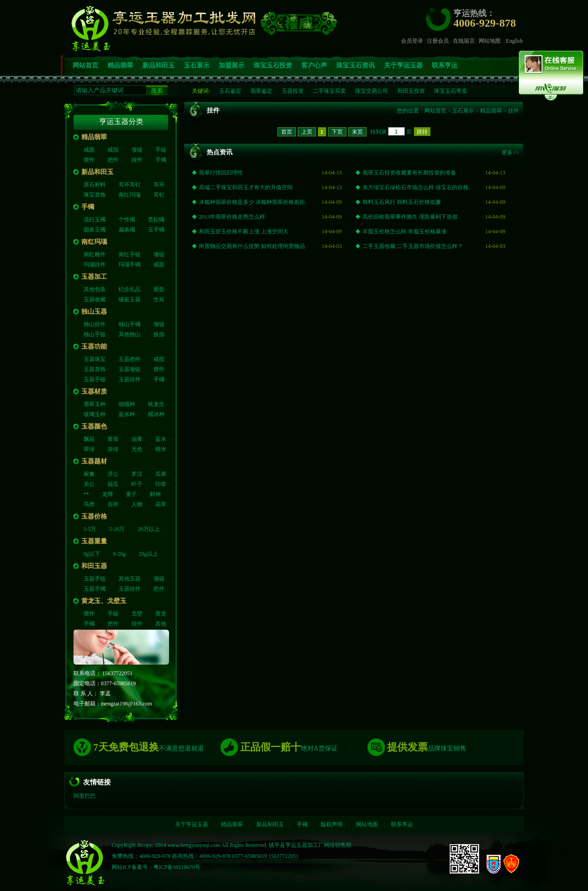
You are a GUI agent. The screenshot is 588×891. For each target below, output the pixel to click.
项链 (137, 150)
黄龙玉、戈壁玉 (104, 601)
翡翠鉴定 (261, 91)
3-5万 (90, 529)
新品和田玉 (158, 65)
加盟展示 (232, 65)
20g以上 (148, 554)
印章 (161, 484)
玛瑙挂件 (95, 265)
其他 (161, 624)
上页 (307, 132)
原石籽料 (95, 185)
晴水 (161, 449)
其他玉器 (130, 579)
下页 (337, 132)
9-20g (119, 554)
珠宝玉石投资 (273, 65)
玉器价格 (94, 516)
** (86, 494)
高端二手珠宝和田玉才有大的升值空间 (246, 187)
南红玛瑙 (130, 195)
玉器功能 (94, 347)
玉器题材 (94, 461)
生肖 (159, 299)
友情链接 (97, 782)
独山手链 (95, 334)
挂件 (137, 160)
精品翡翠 (120, 65)
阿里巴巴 (85, 796)
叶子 (137, 484)
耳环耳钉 (130, 185)
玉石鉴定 (230, 91)
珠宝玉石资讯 (356, 65)
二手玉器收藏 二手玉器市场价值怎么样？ (413, 246)
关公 (89, 484)
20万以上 (149, 529)
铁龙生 (156, 404)
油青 (137, 439)
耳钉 (159, 195)
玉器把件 (130, 359)
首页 (287, 132)
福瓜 (113, 484)
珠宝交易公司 (372, 91)
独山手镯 (130, 324)
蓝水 (161, 439)
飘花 (89, 439)
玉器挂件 (130, 379)
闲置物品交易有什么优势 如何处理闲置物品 (252, 246)
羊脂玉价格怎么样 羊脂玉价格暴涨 (404, 231)
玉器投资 (293, 91)
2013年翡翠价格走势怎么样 (232, 217)
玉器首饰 (95, 369)
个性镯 (127, 220)
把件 (113, 160)
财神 (155, 494)
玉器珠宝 (95, 359)
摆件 (89, 160)
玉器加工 (94, 277)
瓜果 (161, 474)
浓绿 (113, 449)
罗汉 (137, 474)
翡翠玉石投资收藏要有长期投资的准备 (409, 173)
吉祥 (113, 504)
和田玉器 (94, 566)
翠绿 (89, 449)
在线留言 (464, 41)
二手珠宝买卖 (329, 91)
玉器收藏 (95, 299)
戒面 (89, 150)
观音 (159, 289)
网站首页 (85, 65)
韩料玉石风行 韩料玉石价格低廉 (402, 202)
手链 (161, 150)
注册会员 (438, 41)
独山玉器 (94, 312)
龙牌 (107, 494)
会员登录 (412, 41)
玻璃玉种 (95, 414)
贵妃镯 (156, 220)
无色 (137, 449)
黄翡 (113, 439)
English (514, 41)
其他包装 (95, 289)
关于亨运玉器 (403, 65)
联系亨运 (445, 65)
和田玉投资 (411, 91)
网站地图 (490, 41)
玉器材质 (94, 392)
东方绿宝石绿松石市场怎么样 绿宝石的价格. (416, 187)
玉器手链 (95, 379)
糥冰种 (156, 414)
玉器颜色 (94, 426)
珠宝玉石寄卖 (451, 91)
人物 (137, 504)
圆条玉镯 (95, 230)
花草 (161, 504)
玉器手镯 (95, 589)
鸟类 (89, 504)
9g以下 (92, 554)
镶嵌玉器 (130, 299)
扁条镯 (127, 230)
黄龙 (161, 614)
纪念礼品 (130, 289)
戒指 (113, 150)
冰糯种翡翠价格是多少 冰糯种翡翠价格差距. (253, 202)
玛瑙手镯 (130, 265)
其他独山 (130, 334)
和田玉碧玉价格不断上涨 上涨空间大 (244, 231)
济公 (113, 474)
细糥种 (127, 404)
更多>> (510, 152)
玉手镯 (156, 230)
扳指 (159, 334)
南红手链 (130, 254)
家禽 (89, 474)
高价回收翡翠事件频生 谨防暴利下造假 (410, 217)
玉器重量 (94, 541)
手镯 (161, 160)
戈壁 (137, 614)
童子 (131, 494)
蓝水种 (127, 414)
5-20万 (117, 529)
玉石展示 (197, 65)
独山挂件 (95, 324)
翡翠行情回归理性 (221, 173)
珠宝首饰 (95, 195)
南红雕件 (95, 254)
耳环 (159, 185)
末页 (357, 132)
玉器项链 (130, 369)
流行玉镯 (95, 220)
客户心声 (314, 65)
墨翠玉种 (95, 404)
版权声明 (332, 824)
